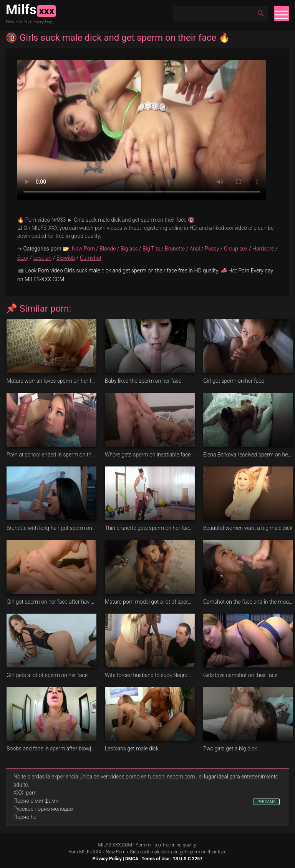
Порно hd (25, 817)
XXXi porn (25, 793)
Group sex (236, 249)
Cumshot (91, 258)
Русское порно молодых (43, 809)
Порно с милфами (36, 801)
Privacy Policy (107, 859)
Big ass (129, 249)
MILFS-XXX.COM (115, 845)
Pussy (212, 249)
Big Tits (151, 249)
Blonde (108, 249)
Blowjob (66, 258)
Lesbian (42, 258)
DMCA (132, 859)
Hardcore (263, 249)
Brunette (175, 249)
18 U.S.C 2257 (188, 859)
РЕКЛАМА (266, 802)
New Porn (83, 249)
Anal (195, 249)
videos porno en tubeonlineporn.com (152, 777)
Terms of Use (156, 859)
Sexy (23, 258)
